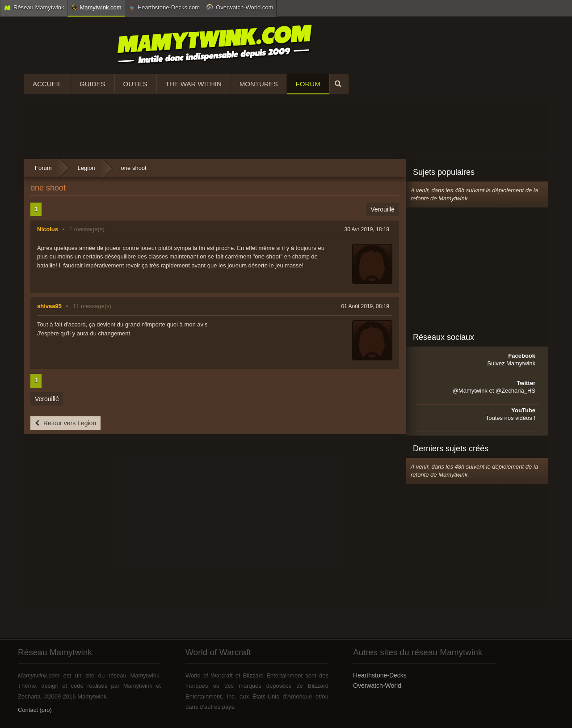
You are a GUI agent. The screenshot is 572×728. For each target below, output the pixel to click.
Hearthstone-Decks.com (164, 8)
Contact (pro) (35, 710)
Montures (259, 84)
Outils (135, 84)
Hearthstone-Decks (380, 675)
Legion (86, 168)
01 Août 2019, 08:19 (365, 306)
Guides (93, 84)
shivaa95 (49, 306)
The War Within (193, 84)
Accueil (47, 84)
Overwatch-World (377, 686)
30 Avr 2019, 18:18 (367, 229)
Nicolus (48, 229)
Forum (308, 84)
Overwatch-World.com (240, 7)
